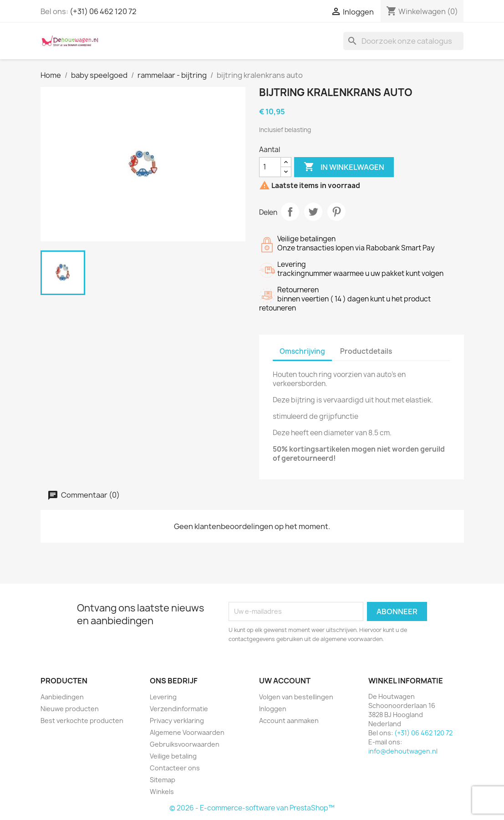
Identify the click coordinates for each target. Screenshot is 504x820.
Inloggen (273, 709)
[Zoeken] (403, 41)
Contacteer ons (175, 768)
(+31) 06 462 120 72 (103, 11)
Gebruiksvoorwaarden (185, 744)
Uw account (285, 681)
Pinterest (336, 212)
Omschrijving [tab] (302, 351)
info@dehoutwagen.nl (403, 751)
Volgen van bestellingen (296, 697)
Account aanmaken (289, 721)
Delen (290, 212)
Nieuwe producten (70, 709)
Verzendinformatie (179, 709)
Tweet (313, 212)
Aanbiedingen (62, 697)
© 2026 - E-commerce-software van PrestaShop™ (252, 808)
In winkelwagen (344, 167)
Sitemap (163, 780)
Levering (163, 697)
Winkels (162, 792)
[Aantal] (270, 167)
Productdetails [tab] (366, 351)
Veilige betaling (173, 756)
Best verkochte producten (82, 721)
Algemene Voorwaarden (187, 732)
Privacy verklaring (177, 721)
